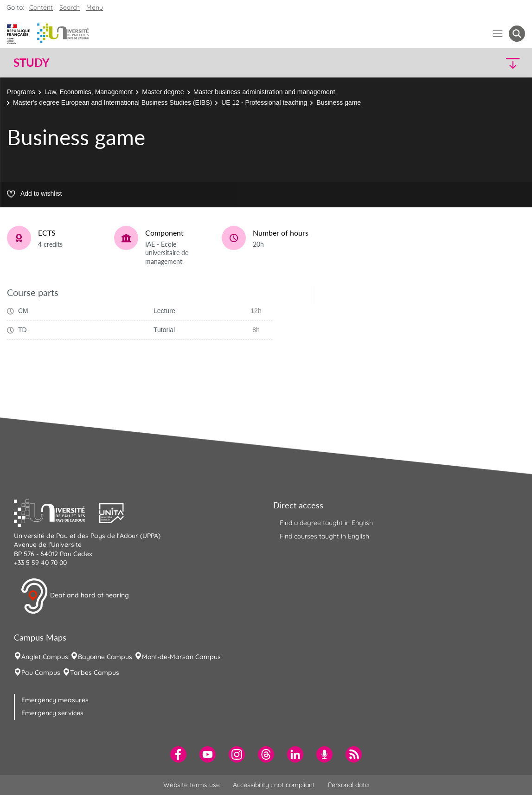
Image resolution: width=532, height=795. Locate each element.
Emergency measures (55, 700)
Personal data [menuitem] (348, 785)
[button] (462, 63)
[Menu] (498, 34)
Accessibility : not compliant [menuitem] (274, 785)
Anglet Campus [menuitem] (45, 657)
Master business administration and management (264, 92)
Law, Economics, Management (89, 92)
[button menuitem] (517, 34)
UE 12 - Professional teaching (264, 103)
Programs (21, 92)
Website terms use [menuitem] (192, 785)
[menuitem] (178, 754)
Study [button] (32, 63)
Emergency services (52, 713)
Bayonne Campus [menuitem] (105, 657)
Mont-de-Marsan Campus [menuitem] (181, 657)
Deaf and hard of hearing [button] (75, 596)
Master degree (163, 92)
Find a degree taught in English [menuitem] (326, 523)
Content (41, 7)
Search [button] (70, 7)
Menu (95, 7)
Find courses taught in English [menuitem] (324, 536)
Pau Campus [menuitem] (41, 673)
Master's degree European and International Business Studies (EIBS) (112, 103)
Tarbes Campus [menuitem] (95, 673)
